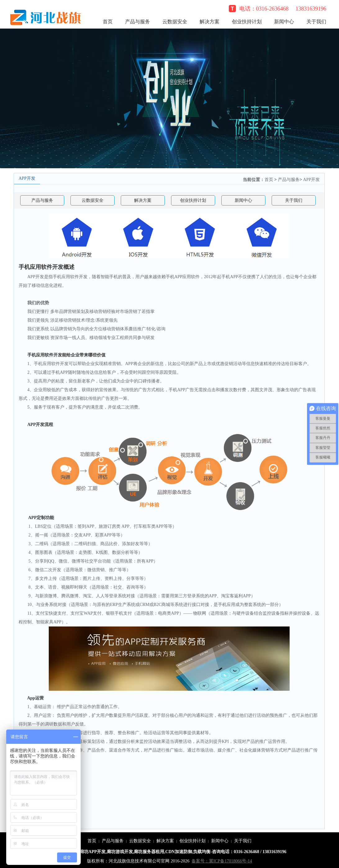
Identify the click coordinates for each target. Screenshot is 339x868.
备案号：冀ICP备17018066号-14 (222, 861)
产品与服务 (138, 22)
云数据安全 (175, 22)
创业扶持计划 (247, 22)
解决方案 (210, 22)
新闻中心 (284, 22)
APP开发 (311, 180)
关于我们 (316, 22)
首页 (108, 22)
